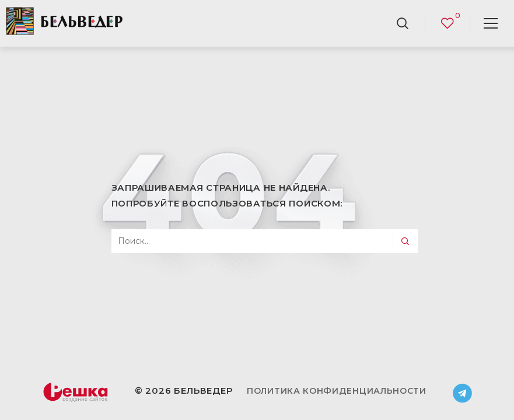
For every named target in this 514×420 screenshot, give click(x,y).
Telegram (463, 393)
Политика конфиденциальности (337, 391)
